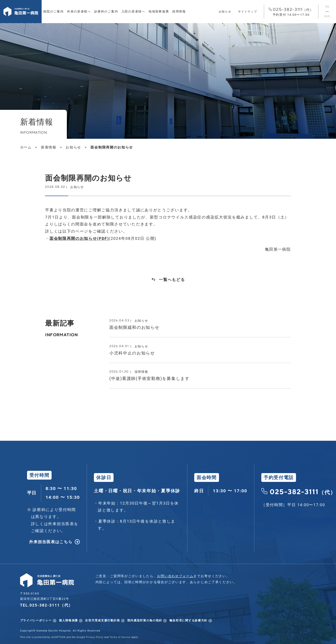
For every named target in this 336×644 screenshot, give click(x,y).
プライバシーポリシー (36, 620)
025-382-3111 (291, 12)
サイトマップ (247, 12)
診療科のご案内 (106, 11)
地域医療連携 (159, 11)
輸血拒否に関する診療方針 (188, 620)
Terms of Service (120, 637)
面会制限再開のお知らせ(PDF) (79, 238)
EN (327, 7)
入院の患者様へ (133, 11)
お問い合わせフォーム (175, 576)
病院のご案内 (53, 11)
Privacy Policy (95, 637)
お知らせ (225, 12)
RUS (327, 16)
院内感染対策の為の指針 (145, 620)
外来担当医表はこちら (51, 542)
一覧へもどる (172, 280)
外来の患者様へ (79, 11)
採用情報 (179, 11)
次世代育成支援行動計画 (103, 620)
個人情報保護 (68, 620)
